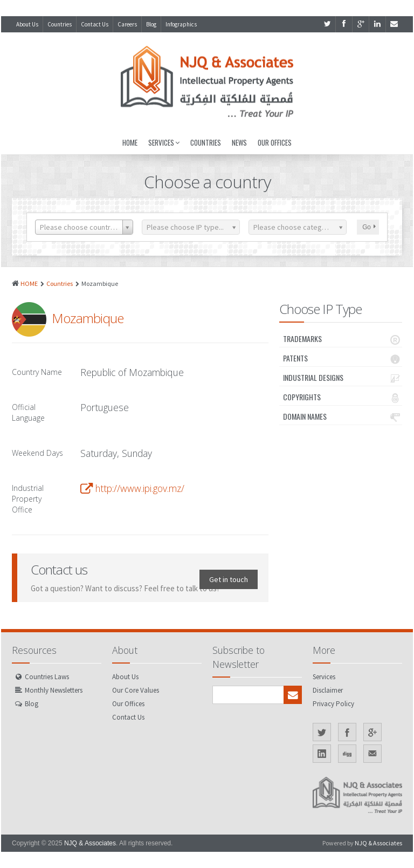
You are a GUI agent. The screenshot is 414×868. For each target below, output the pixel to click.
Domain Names (343, 416)
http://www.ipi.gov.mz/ (140, 488)
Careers (127, 24)
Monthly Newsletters (54, 690)
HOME (29, 283)
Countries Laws (47, 677)
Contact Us (95, 24)
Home (130, 142)
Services (164, 142)
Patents (343, 358)
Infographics (181, 24)
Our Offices (275, 142)
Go (369, 227)
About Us (27, 24)
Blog (151, 24)
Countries (60, 24)
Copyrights (343, 397)
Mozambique (88, 318)
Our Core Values (136, 690)
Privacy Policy (333, 704)
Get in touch (229, 579)
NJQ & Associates (90, 843)
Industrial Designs (343, 378)
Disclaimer (328, 690)
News (239, 142)
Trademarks (343, 339)
